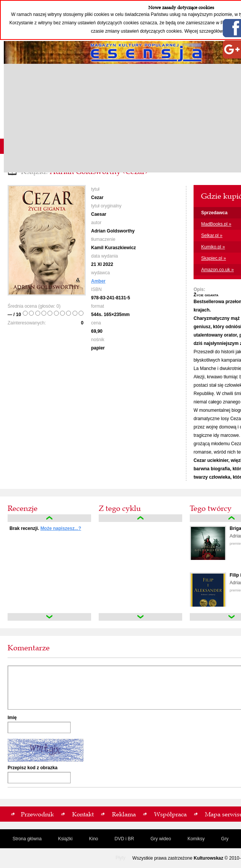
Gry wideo (161, 839)
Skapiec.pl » (213, 258)
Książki (65, 839)
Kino (93, 839)
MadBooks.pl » (216, 224)
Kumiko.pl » (213, 247)
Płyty (120, 858)
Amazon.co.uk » (217, 270)
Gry (225, 839)
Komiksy (196, 839)
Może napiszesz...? (61, 528)
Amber (98, 281)
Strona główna (27, 839)
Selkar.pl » (212, 236)
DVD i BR (124, 839)
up (49, 518)
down (49, 617)
